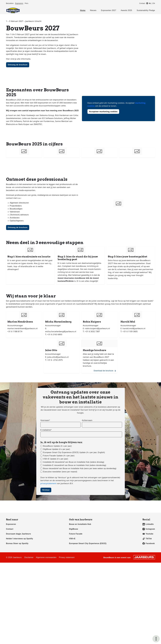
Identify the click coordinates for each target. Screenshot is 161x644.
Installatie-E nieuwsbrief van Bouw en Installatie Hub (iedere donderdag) (75, 465)
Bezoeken (10, 3)
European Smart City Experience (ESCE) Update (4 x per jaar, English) (74, 452)
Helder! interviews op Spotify (20, 539)
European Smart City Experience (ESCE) (88, 543)
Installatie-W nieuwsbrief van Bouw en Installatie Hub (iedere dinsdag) (74, 462)
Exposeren (19, 3)
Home (83, 10)
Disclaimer (29, 557)
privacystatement (49, 483)
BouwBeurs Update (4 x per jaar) (58, 446)
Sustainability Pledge (146, 10)
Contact (142, 3)
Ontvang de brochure (18, 65)
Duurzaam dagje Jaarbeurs (19, 534)
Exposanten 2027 (109, 10)
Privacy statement (67, 557)
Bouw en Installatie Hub (80, 524)
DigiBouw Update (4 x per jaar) (57, 449)
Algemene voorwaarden (46, 557)
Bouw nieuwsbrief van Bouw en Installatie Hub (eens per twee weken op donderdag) (80, 468)
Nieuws (93, 10)
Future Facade (76, 534)
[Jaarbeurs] (144, 557)
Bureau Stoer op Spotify (17, 543)
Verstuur (46, 490)
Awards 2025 (126, 10)
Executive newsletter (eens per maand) (60, 472)
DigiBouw (74, 529)
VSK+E (72, 539)
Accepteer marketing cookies (103, 112)
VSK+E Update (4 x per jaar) (56, 459)
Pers (26, 3)
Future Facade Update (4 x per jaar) (59, 456)
